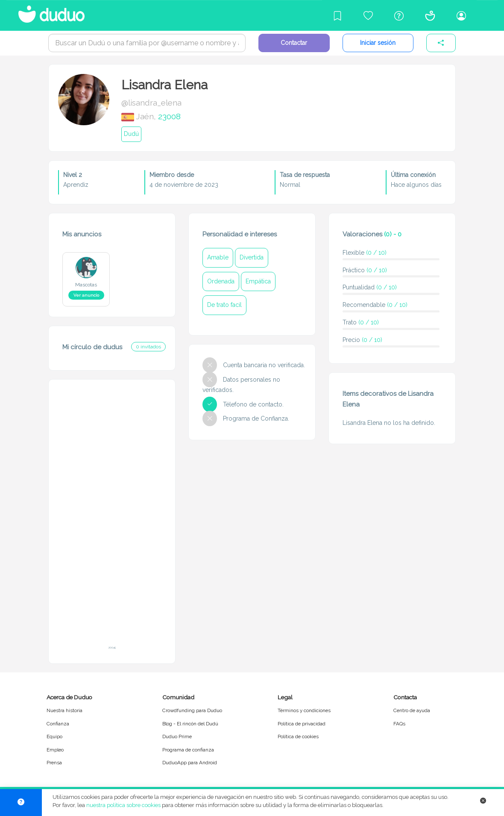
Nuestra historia (64, 710)
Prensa (54, 763)
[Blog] (337, 15)
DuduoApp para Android (190, 763)
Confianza (58, 724)
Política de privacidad (302, 724)
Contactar (294, 43)
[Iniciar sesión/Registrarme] (461, 15)
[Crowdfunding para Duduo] (368, 15)
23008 (169, 116)
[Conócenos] (430, 15)
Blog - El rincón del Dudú (190, 724)
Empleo (55, 750)
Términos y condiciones (304, 710)
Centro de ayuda (412, 710)
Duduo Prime (177, 736)
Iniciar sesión (378, 43)
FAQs (399, 724)
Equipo (54, 736)
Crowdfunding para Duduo (192, 710)
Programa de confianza (188, 750)
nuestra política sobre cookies (123, 805)
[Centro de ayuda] (399, 15)
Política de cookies (298, 736)
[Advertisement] (112, 517)
